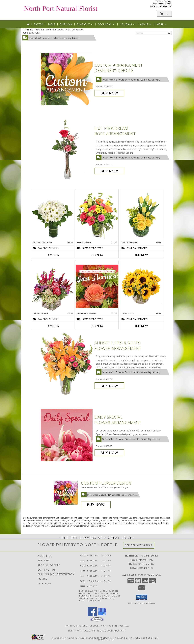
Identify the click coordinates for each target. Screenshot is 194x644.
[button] (164, 14)
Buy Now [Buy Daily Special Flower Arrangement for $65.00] (109, 453)
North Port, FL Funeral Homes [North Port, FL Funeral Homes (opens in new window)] (82, 626)
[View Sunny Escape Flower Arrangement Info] (141, 286)
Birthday (66, 24)
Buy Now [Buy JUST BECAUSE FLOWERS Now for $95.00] (97, 326)
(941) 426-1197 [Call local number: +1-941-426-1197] (165, 6)
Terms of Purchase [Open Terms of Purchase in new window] (146, 638)
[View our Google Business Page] (102, 615)
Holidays (127, 24)
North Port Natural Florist (61, 8)
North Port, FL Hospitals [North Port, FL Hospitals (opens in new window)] (115, 626)
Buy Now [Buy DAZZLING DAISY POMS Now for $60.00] (53, 255)
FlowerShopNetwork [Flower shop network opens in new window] (99, 638)
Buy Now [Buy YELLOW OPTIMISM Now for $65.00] (141, 255)
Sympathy (85, 24)
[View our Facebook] (92, 615)
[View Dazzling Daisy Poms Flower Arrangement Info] (53, 215)
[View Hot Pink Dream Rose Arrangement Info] (67, 150)
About (146, 24)
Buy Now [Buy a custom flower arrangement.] (96, 505)
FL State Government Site (111, 631)
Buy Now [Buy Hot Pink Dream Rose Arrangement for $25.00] (109, 171)
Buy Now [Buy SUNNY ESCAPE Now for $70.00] (141, 326)
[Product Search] (151, 33)
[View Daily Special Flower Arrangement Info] (67, 435)
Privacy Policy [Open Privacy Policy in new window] (123, 638)
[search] (169, 33)
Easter (38, 24)
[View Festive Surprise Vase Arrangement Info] (97, 215)
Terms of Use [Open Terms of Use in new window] (106, 640)
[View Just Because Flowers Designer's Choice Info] (97, 286)
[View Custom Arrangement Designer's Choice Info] (67, 79)
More (162, 24)
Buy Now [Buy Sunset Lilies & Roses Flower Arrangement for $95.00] (109, 386)
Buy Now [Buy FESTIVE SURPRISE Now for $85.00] (97, 255)
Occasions (107, 24)
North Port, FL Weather (82, 631)
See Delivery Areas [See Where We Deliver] (139, 545)
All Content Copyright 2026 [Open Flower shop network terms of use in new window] (69, 638)
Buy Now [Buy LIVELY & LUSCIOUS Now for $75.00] (53, 326)
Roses (51, 24)
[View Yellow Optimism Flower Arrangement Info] (141, 215)
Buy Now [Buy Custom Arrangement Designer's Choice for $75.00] (109, 93)
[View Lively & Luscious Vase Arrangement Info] (53, 286)
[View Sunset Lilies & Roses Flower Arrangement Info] (67, 364)
